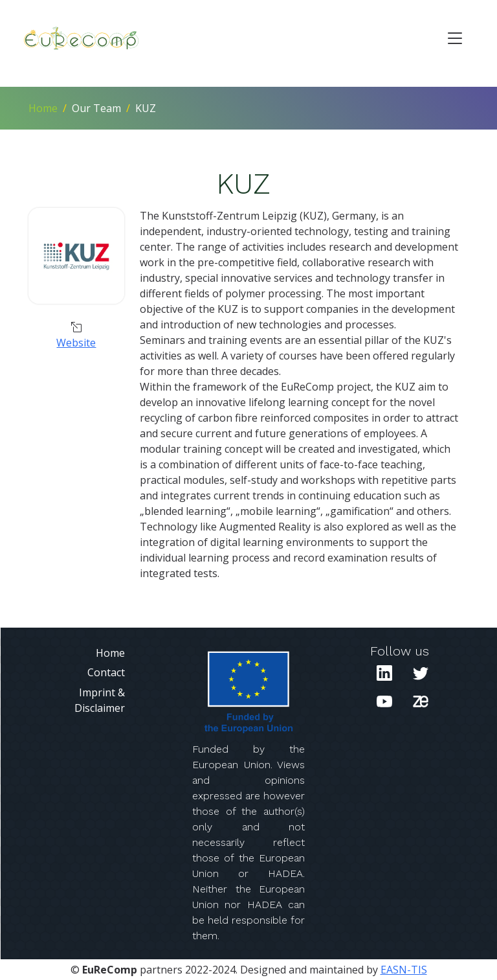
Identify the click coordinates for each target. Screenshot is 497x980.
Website (76, 343)
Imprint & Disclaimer (100, 700)
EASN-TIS (404, 970)
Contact (106, 672)
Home (43, 108)
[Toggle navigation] (455, 38)
